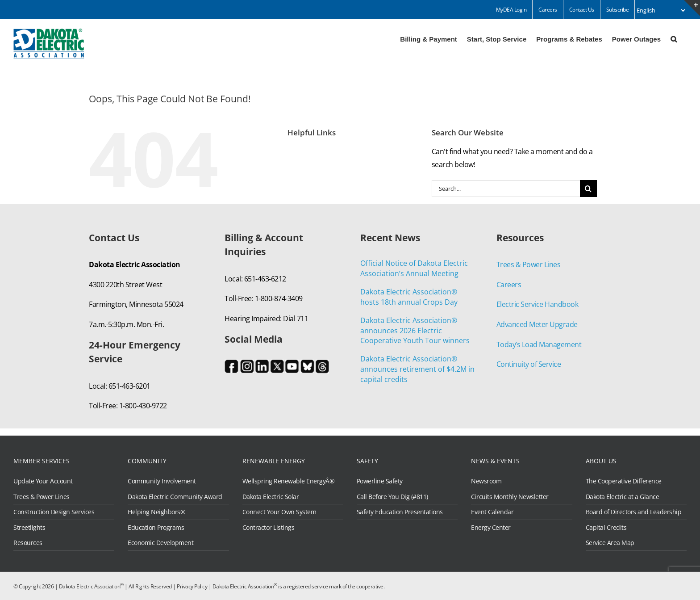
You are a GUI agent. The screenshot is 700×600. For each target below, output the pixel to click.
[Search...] (506, 189)
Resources (28, 543)
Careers (509, 285)
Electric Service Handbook (537, 304)
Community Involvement (162, 481)
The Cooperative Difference (624, 481)
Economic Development (160, 543)
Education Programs (156, 528)
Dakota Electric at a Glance (623, 497)
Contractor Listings (269, 528)
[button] (674, 38)
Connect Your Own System (279, 512)
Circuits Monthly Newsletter (510, 497)
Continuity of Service (529, 364)
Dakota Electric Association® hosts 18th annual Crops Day (409, 297)
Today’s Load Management (539, 344)
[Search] (588, 189)
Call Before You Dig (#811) (392, 497)
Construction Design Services (54, 512)
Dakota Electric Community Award (175, 497)
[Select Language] (661, 10)
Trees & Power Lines (529, 264)
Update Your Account (43, 481)
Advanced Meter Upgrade (537, 324)
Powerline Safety (380, 481)
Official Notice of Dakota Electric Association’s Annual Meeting (414, 268)
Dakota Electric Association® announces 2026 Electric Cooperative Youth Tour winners (415, 331)
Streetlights (29, 528)
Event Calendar (492, 512)
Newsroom (486, 481)
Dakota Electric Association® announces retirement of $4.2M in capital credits (417, 369)
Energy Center (491, 528)
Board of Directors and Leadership (634, 512)
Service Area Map (610, 543)
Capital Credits (606, 528)
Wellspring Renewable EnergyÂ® (289, 481)
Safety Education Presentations (400, 512)
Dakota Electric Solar (271, 497)
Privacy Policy (192, 586)
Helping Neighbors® (156, 512)
